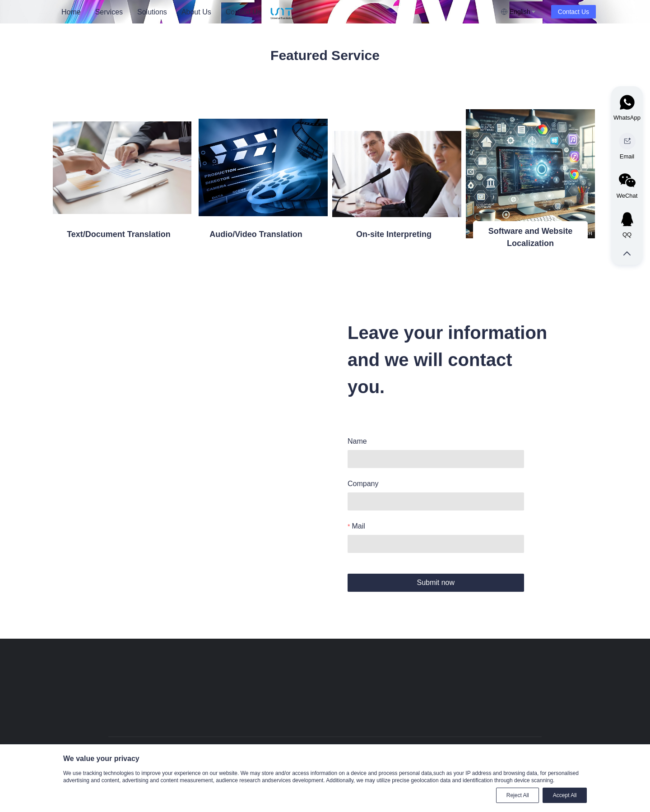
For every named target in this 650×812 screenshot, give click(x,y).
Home (71, 12)
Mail (358, 526)
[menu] (162, 12)
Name (357, 441)
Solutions (152, 12)
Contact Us (244, 12)
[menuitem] (71, 12)
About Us (196, 12)
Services (109, 12)
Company (363, 484)
